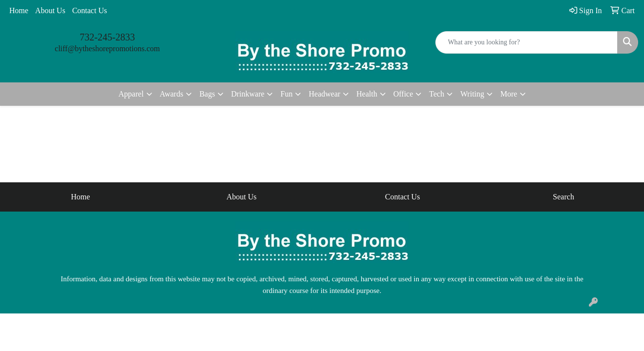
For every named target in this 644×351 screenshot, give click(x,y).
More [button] (509, 94)
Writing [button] (472, 94)
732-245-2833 (107, 37)
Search (564, 197)
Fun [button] (286, 94)
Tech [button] (437, 94)
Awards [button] (172, 94)
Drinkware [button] (248, 94)
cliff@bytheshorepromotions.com (107, 49)
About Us (50, 10)
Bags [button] (207, 94)
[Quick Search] (527, 42)
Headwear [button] (324, 94)
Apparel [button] (131, 94)
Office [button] (403, 94)
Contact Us (90, 10)
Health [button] (367, 94)
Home (19, 10)
